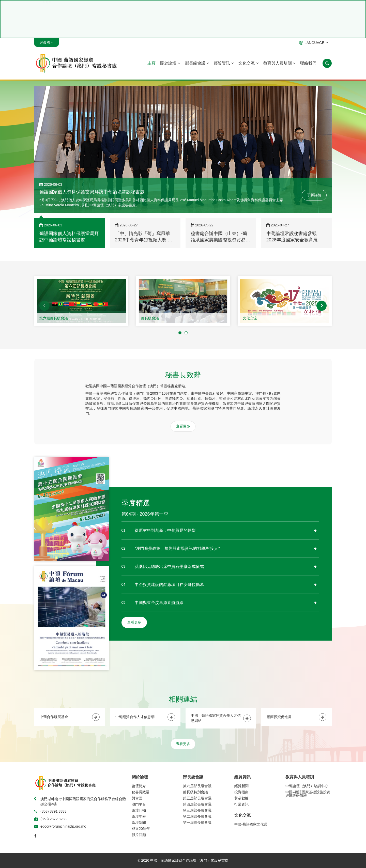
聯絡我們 (308, 63)
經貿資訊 (224, 63)
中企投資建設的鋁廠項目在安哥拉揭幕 (169, 585)
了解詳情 (314, 195)
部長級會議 (197, 63)
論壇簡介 (139, 786)
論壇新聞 (139, 823)
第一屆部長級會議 (197, 823)
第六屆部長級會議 (54, 318)
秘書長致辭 (141, 792)
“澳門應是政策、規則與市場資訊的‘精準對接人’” (178, 548)
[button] (44, 306)
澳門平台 (139, 804)
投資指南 (241, 792)
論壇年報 (139, 816)
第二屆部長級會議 (197, 816)
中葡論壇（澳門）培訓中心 (307, 786)
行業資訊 (241, 804)
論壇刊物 (139, 810)
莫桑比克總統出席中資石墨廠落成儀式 (169, 567)
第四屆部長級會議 (197, 804)
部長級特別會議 (195, 792)
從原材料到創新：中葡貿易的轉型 (165, 530)
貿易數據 (241, 798)
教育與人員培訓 (279, 63)
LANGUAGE (314, 43)
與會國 (137, 798)
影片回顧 (139, 835)
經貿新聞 (241, 786)
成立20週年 (141, 829)
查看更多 (183, 426)
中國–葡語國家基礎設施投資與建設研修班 (308, 794)
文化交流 (248, 63)
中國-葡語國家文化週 (251, 824)
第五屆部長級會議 (197, 798)
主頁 (151, 63)
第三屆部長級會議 (197, 810)
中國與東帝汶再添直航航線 (159, 603)
